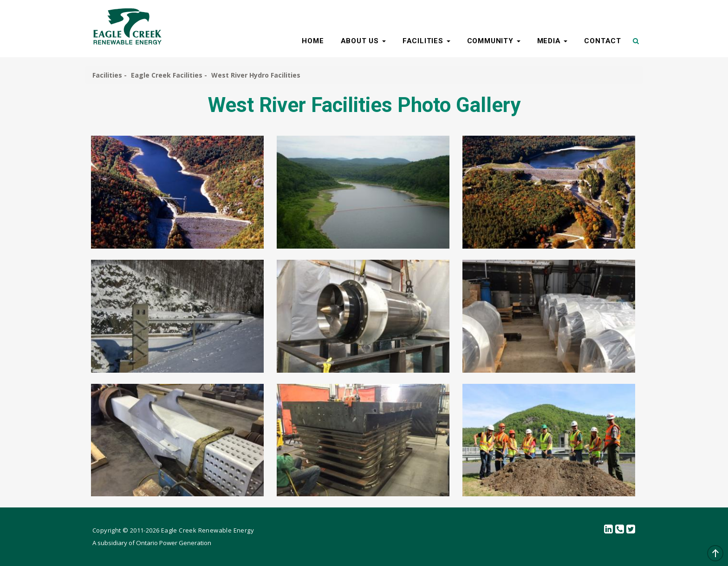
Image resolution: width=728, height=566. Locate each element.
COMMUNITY (494, 41)
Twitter (631, 530)
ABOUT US (363, 41)
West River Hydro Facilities (256, 75)
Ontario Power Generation (174, 543)
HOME (313, 41)
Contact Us (620, 530)
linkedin (609, 530)
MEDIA (552, 41)
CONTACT (603, 41)
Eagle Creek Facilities (167, 75)
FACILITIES (426, 41)
